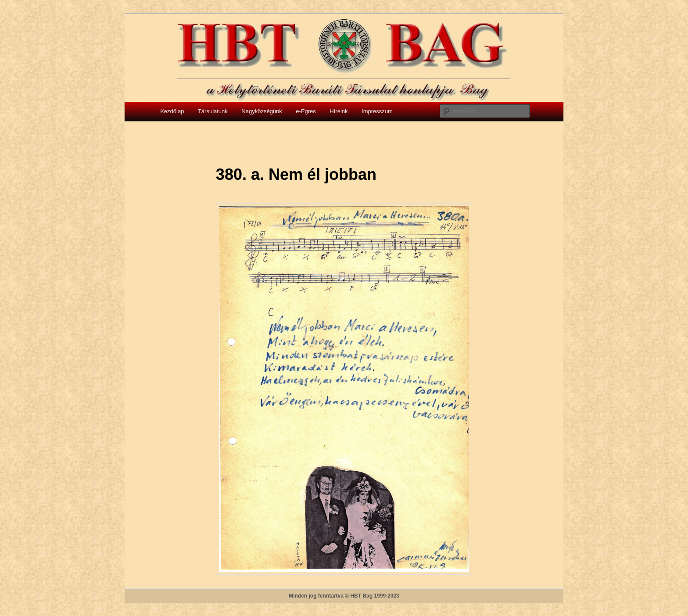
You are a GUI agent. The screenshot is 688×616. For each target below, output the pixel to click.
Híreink (339, 111)
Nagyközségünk (262, 111)
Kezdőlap (172, 111)
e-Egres (306, 111)
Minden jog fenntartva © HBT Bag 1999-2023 (344, 596)
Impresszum (377, 111)
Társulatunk (213, 111)
